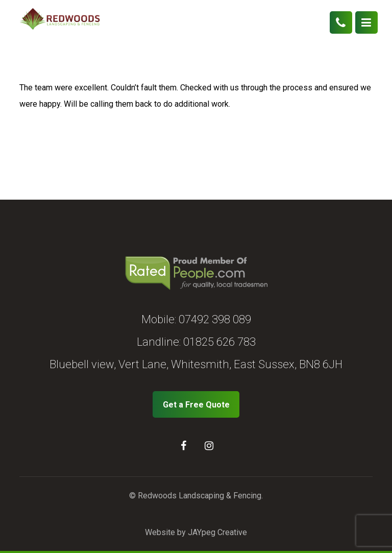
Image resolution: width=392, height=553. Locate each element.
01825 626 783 (219, 342)
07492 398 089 (215, 319)
